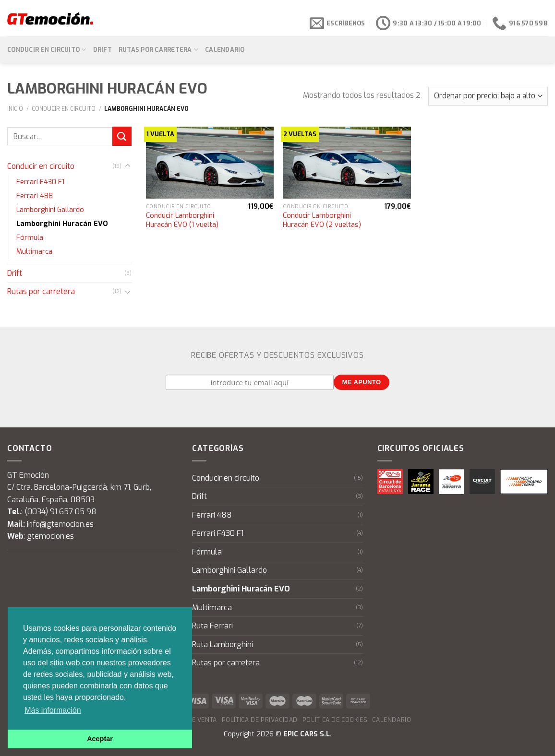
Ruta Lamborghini (223, 644)
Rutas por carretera (158, 50)
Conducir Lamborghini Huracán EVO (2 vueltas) (322, 220)
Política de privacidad (260, 720)
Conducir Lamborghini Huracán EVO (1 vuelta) (182, 220)
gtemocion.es (50, 536)
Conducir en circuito (47, 50)
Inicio (15, 109)
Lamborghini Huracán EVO (62, 224)
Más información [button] (53, 710)
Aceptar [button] (100, 739)
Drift (103, 50)
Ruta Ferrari (212, 626)
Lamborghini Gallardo (50, 210)
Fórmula (30, 238)
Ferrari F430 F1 (40, 182)
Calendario (225, 50)
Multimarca (34, 252)
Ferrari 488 (35, 196)
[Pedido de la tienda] (488, 96)
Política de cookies (335, 720)
